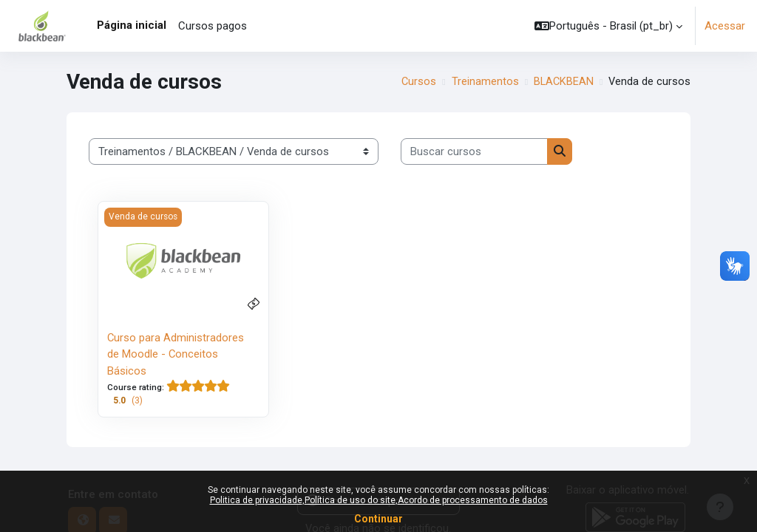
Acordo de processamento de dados (473, 500)
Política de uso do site (350, 500)
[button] (608, 26)
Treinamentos (485, 82)
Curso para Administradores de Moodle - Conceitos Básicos (176, 354)
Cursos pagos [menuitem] (213, 26)
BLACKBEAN (563, 82)
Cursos (418, 82)
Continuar (378, 519)
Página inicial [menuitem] (132, 25)
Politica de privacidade (256, 500)
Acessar (725, 26)
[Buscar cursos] (474, 151)
